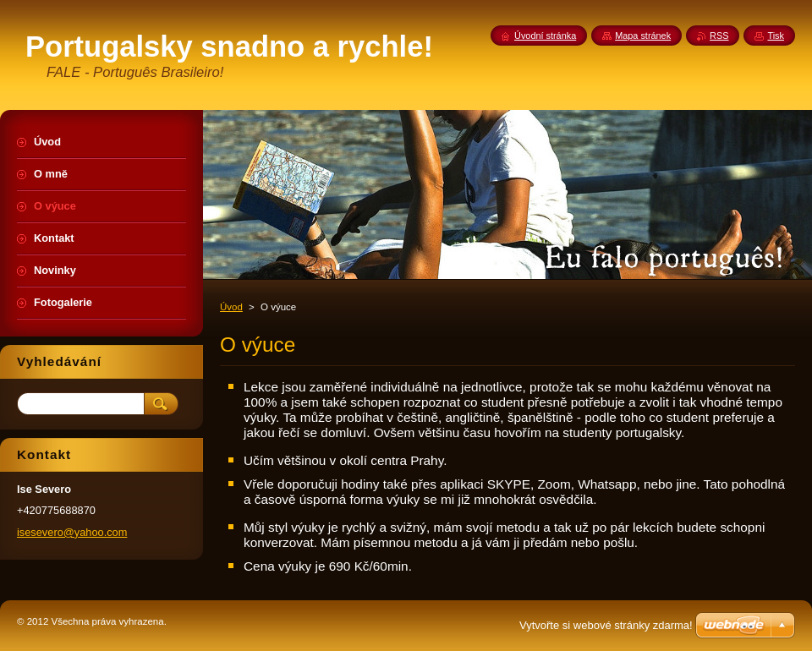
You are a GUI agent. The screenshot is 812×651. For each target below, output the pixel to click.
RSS (719, 36)
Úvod (231, 307)
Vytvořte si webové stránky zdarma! (606, 625)
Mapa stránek (643, 36)
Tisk (776, 36)
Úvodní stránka (545, 36)
